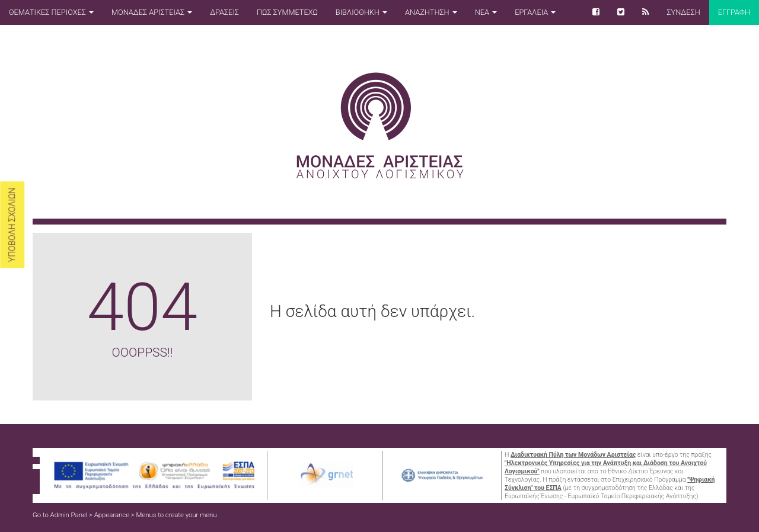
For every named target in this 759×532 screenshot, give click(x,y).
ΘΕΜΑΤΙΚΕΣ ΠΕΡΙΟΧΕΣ (51, 12)
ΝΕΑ (486, 12)
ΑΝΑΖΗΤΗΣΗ (431, 12)
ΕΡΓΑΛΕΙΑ (535, 12)
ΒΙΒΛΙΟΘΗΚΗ (361, 12)
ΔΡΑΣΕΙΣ (224, 12)
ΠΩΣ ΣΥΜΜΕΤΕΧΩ (287, 12)
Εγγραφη (734, 12)
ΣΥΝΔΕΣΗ (683, 12)
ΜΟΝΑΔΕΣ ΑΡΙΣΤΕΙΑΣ (152, 12)
